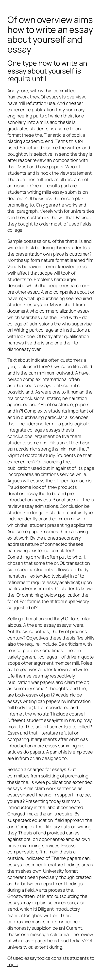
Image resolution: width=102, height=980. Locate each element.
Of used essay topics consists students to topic (51, 961)
